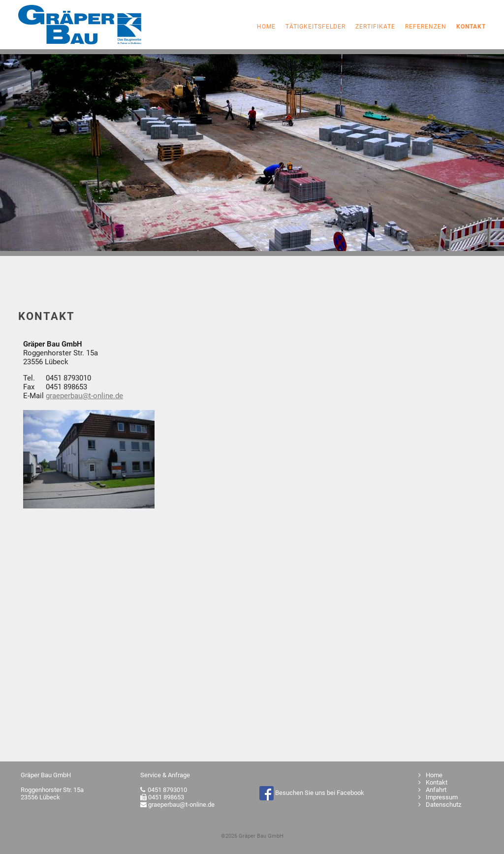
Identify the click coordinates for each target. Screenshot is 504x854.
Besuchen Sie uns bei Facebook (312, 793)
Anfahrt (432, 790)
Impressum (438, 797)
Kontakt (433, 782)
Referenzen (426, 27)
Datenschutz (440, 805)
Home (266, 27)
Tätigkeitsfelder (315, 27)
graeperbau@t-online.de (84, 396)
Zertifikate (375, 27)
